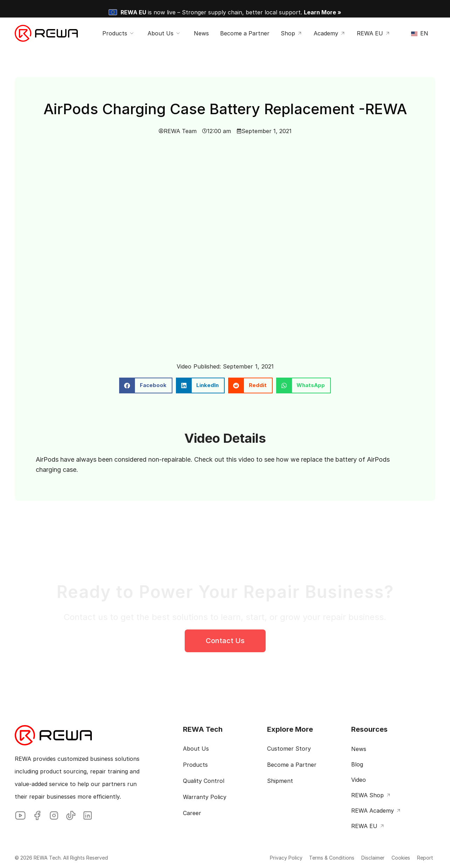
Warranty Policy (205, 797)
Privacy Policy (253, 858)
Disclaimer (354, 858)
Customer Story (289, 749)
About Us (196, 749)
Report (420, 858)
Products (195, 765)
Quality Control (204, 781)
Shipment (280, 781)
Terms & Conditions (306, 858)
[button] (146, 385)
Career (192, 813)
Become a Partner (292, 765)
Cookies (389, 858)
